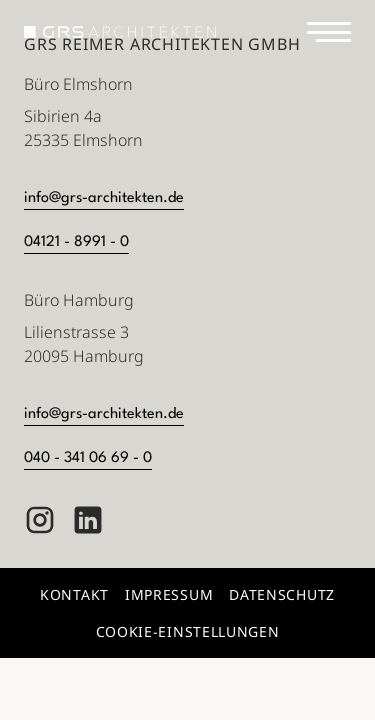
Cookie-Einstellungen (188, 631)
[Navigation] (329, 32)
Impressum (169, 594)
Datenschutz (282, 594)
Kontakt (74, 594)
